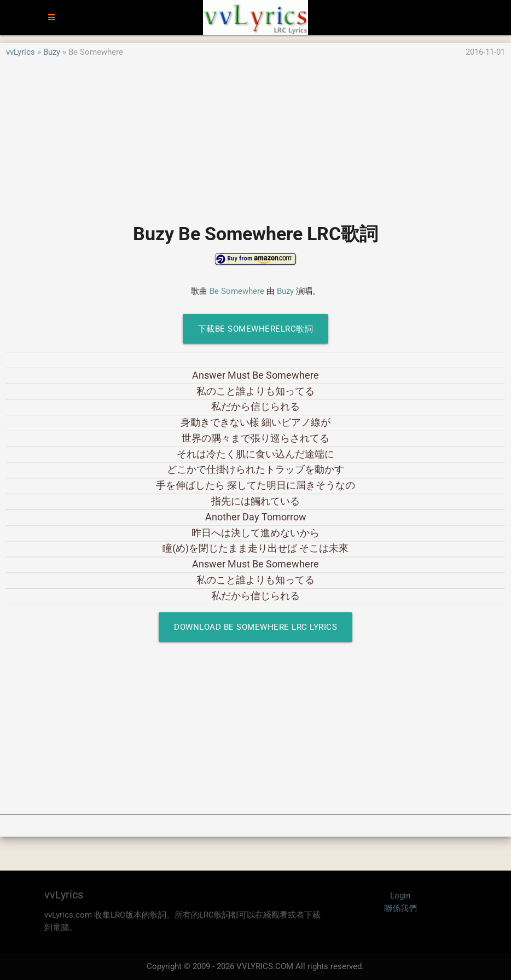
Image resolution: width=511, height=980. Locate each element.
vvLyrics (21, 52)
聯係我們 (400, 908)
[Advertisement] (255, 135)
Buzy (52, 52)
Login (400, 896)
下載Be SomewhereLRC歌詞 (256, 329)
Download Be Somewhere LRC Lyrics (255, 627)
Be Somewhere (237, 291)
